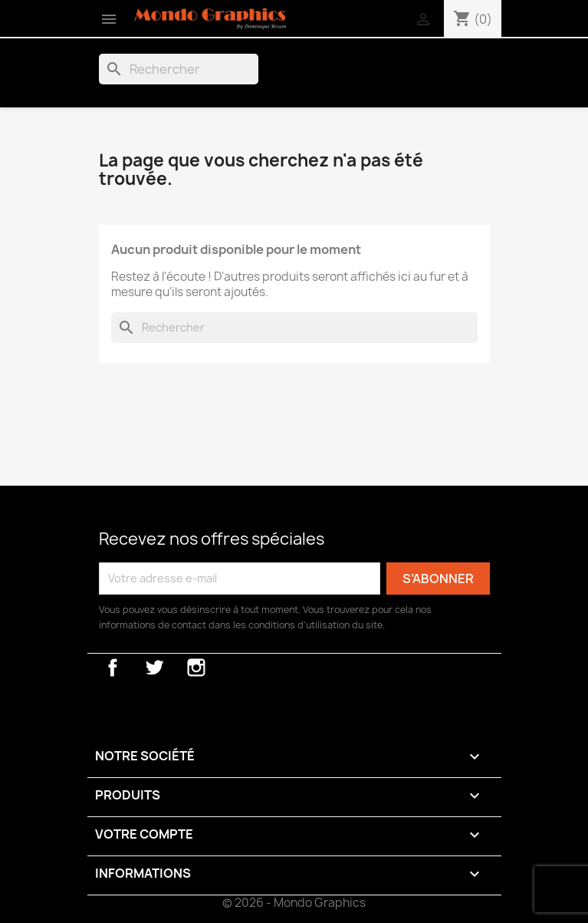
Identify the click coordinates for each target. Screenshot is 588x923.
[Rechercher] (179, 69)
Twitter (154, 668)
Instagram (196, 668)
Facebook (113, 668)
